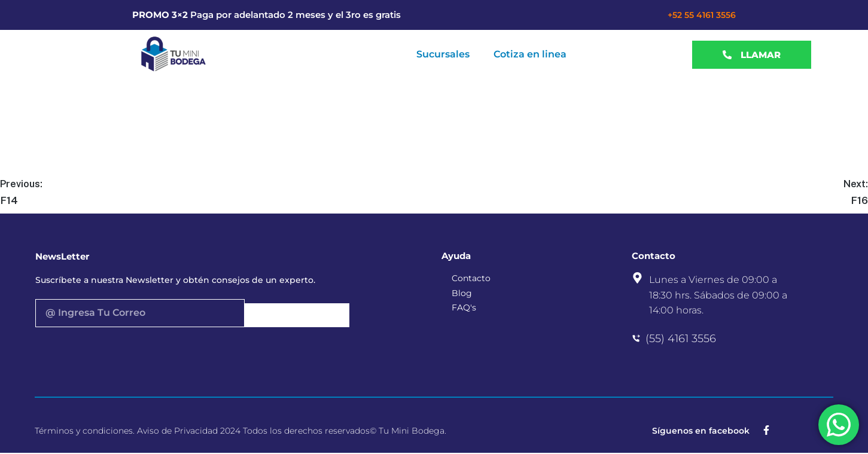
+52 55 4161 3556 (702, 15)
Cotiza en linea (530, 54)
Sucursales (443, 54)
